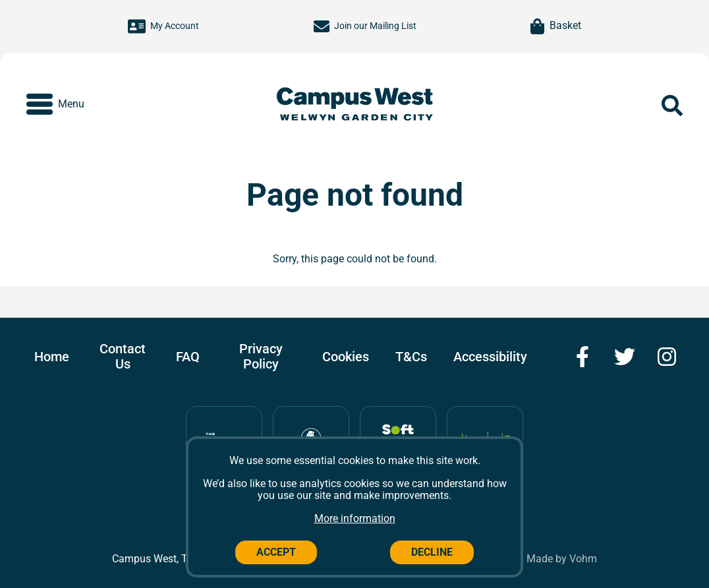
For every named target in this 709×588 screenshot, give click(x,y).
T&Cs (411, 357)
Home (52, 357)
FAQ (188, 357)
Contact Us (123, 356)
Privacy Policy (261, 356)
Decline (432, 552)
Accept (276, 552)
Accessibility (490, 357)
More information (355, 518)
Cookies (346, 357)
